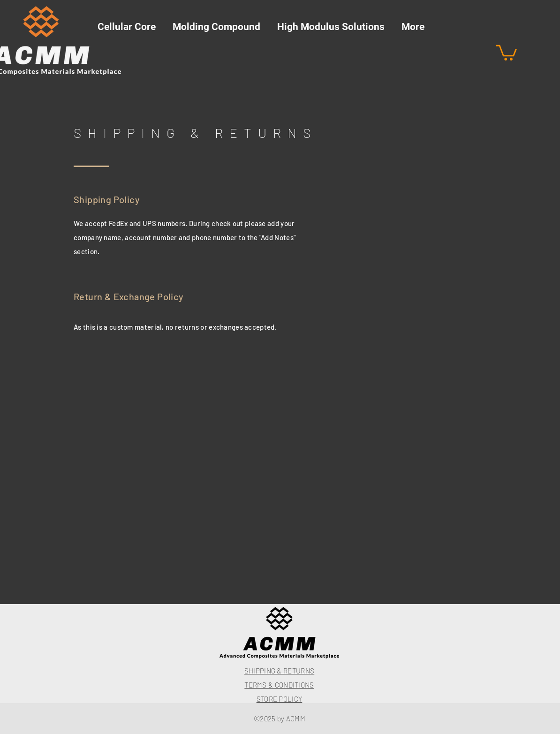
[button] (507, 52)
